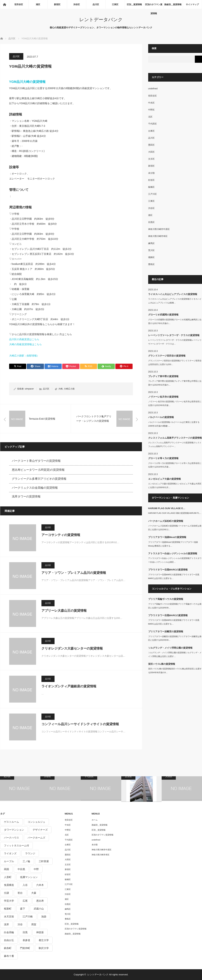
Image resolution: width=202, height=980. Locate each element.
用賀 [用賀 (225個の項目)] (34, 924)
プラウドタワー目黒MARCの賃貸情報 (168, 570)
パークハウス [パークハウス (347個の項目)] (11, 838)
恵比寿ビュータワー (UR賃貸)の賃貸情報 (38, 470)
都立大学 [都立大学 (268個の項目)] (44, 940)
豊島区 (151, 264)
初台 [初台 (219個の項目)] (20, 893)
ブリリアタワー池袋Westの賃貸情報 (167, 537)
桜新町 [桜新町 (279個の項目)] (8, 909)
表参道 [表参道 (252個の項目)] (26, 940)
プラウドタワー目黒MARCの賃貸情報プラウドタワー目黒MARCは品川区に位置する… (174, 576)
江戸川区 (152, 194)
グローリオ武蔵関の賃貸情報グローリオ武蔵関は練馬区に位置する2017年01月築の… (175, 321)
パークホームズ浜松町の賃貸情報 (166, 521)
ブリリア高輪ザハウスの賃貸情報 (166, 599)
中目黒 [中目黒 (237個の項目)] (21, 869)
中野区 (151, 110)
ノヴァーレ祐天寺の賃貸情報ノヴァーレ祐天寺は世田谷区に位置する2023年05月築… (175, 403)
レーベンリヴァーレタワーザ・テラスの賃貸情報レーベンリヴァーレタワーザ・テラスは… (175, 342)
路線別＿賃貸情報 (173, 4)
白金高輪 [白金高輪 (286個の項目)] (9, 932)
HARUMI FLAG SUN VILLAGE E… (167, 508)
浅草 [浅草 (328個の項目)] (6, 924)
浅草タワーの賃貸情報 (26, 496)
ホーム (95, 820)
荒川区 (151, 250)
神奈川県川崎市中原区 (159, 229)
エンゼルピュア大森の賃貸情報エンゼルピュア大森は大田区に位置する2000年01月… (175, 486)
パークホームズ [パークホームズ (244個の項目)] (36, 838)
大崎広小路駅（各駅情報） (24, 356)
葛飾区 (151, 257)
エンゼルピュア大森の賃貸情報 (165, 479)
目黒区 (151, 222)
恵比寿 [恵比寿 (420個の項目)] (40, 901)
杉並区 (151, 180)
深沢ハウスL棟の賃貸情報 (162, 664)
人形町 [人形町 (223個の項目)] (8, 877)
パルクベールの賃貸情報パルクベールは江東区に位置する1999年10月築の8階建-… (174, 424)
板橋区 (151, 187)
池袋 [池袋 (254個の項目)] (44, 917)
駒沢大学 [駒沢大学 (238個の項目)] (44, 948)
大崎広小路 (69, 389)
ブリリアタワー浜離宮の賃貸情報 (166, 631)
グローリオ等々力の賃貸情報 (163, 458)
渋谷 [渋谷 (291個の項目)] (20, 924)
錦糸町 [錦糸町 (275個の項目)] (8, 948)
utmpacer (29, 389)
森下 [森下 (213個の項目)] (23, 909)
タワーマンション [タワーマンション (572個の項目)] (14, 830)
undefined (153, 89)
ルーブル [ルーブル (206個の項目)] (9, 861)
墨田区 (151, 145)
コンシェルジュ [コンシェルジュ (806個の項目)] (36, 822)
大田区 (151, 152)
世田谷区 (19, 4)
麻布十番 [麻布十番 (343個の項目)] (9, 956)
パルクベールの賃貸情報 (161, 417)
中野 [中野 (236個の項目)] (36, 869)
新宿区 (57, 4)
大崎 (60, 389)
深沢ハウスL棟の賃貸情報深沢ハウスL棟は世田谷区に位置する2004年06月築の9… (175, 671)
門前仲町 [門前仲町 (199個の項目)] (25, 948)
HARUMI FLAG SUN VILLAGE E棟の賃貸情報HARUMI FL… (175, 513)
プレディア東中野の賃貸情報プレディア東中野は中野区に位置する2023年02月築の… (175, 383)
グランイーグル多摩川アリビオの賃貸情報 (39, 479)
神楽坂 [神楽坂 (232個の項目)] (40, 932)
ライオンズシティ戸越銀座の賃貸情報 (69, 686)
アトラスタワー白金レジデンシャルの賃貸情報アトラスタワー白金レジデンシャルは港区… (175, 560)
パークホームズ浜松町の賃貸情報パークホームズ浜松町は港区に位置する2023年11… (175, 528)
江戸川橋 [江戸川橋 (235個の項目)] (28, 917)
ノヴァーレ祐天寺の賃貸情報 (163, 397)
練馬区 (151, 243)
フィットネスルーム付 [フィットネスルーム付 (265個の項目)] (17, 846)
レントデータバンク (101, 20)
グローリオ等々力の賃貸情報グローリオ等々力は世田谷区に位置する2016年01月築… (175, 465)
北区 (150, 117)
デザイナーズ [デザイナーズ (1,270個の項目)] (40, 830)
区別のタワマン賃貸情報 (154, 6)
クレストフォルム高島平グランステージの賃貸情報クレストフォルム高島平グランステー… (175, 444)
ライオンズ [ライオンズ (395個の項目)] (10, 853)
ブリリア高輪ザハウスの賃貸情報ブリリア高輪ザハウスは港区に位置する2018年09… (175, 606)
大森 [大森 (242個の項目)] (34, 893)
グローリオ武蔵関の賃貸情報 (163, 315)
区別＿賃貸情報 (134, 4)
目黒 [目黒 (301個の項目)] (25, 932)
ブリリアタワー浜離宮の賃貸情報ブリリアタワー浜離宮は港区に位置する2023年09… (175, 638)
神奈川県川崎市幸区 (158, 236)
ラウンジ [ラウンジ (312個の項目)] (30, 853)
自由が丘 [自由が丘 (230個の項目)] (9, 940)
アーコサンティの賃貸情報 (61, 535)
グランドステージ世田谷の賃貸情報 (167, 356)
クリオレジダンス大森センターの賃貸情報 (72, 648)
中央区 (151, 103)
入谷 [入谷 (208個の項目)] (25, 885)
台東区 (151, 131)
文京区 (151, 159)
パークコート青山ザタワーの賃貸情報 (36, 461)
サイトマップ (192, 4)
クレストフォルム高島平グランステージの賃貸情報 (175, 438)
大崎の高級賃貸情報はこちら (25, 344)
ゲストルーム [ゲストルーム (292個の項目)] (11, 822)
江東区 (115, 4)
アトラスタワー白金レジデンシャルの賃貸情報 (173, 553)
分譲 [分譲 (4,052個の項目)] (6, 893)
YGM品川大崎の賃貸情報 (27, 82)
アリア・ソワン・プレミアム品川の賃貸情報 (74, 573)
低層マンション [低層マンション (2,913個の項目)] (29, 877)
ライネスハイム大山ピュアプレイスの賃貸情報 (173, 294)
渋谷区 (77, 4)
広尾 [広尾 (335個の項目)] (25, 901)
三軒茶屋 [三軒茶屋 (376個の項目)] (44, 861)
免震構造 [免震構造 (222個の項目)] (9, 885)
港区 (38, 4)
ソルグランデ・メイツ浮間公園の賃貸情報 (170, 648)
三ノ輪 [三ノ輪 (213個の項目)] (26, 861)
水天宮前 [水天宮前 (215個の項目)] (9, 917)
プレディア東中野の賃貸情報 (163, 376)
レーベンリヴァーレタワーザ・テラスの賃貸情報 (174, 335)
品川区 (96, 4)
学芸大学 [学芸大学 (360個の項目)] (9, 901)
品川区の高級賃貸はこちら (24, 339)
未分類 (151, 173)
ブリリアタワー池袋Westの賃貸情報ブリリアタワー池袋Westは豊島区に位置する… (173, 544)
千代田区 (152, 124)
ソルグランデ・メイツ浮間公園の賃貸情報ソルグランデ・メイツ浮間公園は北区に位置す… (175, 654)
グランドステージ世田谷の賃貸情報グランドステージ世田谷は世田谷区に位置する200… (175, 363)
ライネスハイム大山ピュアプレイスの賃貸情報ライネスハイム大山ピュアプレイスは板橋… (175, 301)
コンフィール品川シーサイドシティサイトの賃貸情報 (80, 724)
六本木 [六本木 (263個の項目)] (40, 885)
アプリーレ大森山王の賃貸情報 (64, 611)
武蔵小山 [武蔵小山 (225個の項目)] (39, 909)
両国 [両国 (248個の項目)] (6, 869)
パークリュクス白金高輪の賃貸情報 (35, 488)
